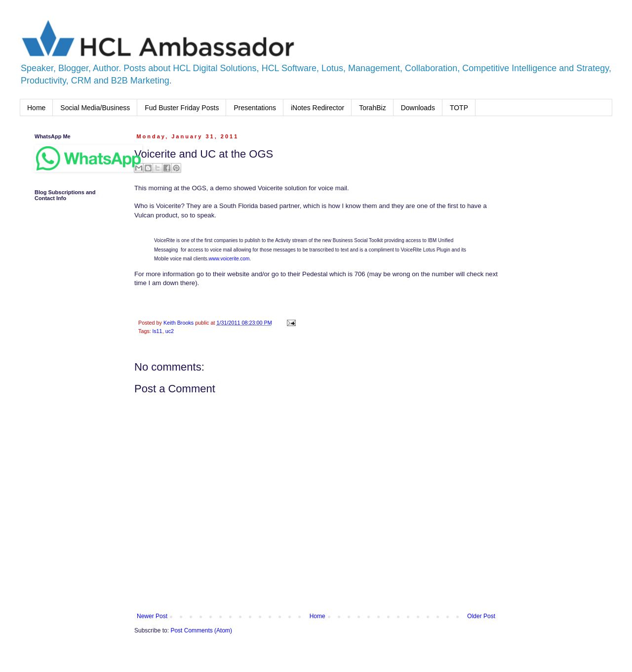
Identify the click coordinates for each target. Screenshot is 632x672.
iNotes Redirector (317, 108)
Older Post (481, 616)
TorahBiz (372, 108)
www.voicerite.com (229, 259)
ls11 (158, 331)
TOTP (459, 108)
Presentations (255, 108)
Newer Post (152, 616)
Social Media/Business (95, 108)
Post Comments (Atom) (201, 630)
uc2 (170, 331)
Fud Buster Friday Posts (182, 108)
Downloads (418, 108)
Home (36, 108)
